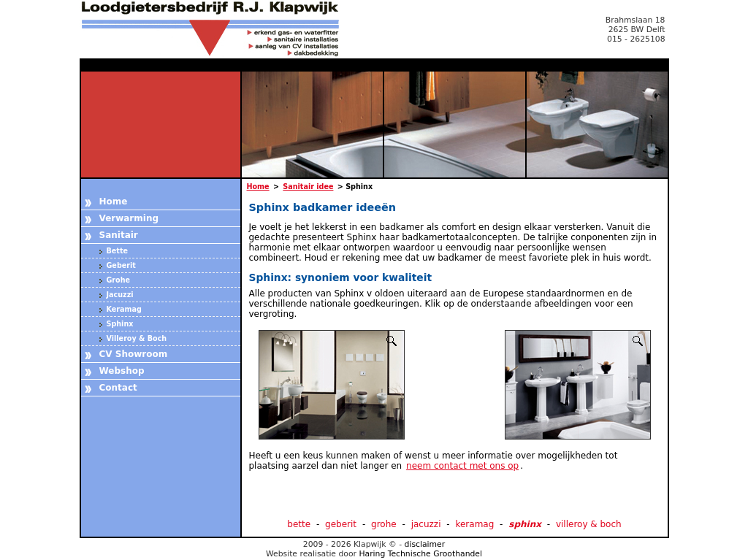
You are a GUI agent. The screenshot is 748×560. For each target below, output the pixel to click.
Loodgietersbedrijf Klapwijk (218, 29)
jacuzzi (426, 524)
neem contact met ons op (462, 466)
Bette (118, 251)
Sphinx (120, 324)
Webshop (122, 371)
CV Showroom (134, 354)
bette (299, 524)
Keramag (124, 309)
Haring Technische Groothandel (420, 554)
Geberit (121, 265)
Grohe (119, 280)
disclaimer (425, 544)
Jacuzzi (120, 295)
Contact (118, 388)
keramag (474, 524)
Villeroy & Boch (137, 338)
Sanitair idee (308, 187)
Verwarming (129, 218)
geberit (341, 524)
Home (114, 202)
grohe (384, 524)
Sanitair (119, 235)
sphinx (525, 524)
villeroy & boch (589, 524)
